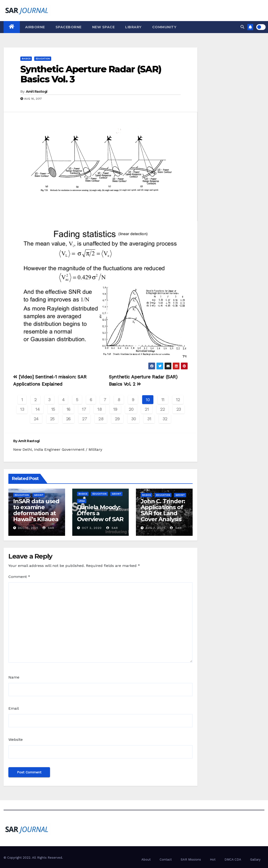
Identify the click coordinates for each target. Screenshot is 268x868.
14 (37, 409)
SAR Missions (191, 859)
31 (149, 419)
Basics (26, 59)
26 (68, 419)
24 (36, 419)
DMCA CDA (233, 859)
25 (52, 419)
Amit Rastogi (37, 91)
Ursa (82, 501)
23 (179, 409)
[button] (242, 27)
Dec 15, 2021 (28, 528)
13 (22, 409)
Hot (213, 859)
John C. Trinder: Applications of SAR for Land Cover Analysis (163, 510)
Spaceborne (69, 27)
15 (53, 409)
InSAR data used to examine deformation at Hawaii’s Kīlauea (36, 510)
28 (101, 419)
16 (68, 409)
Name (14, 677)
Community (164, 27)
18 (99, 409)
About (146, 859)
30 (133, 419)
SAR (48, 528)
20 (131, 409)
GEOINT (39, 495)
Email (14, 708)
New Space (103, 27)
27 (84, 419)
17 (84, 409)
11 (163, 400)
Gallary (255, 859)
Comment (19, 577)
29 (117, 419)
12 (178, 400)
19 (115, 409)
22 (162, 409)
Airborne (35, 27)
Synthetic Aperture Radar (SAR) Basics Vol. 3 (91, 74)
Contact (166, 859)
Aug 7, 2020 (155, 528)
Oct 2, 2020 (92, 528)
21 (147, 409)
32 (165, 419)
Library (133, 27)
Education (43, 59)
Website (16, 740)
